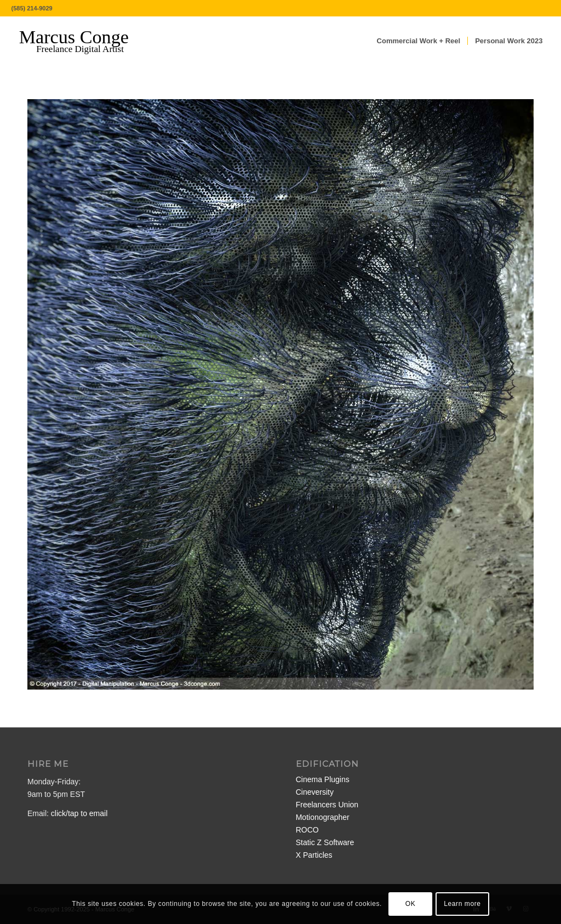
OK (411, 904)
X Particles (314, 855)
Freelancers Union (327, 805)
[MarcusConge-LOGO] (82, 41)
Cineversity (315, 792)
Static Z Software (325, 842)
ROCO (307, 830)
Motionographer (323, 817)
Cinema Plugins (323, 779)
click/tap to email (79, 813)
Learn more (462, 904)
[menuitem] (419, 41)
